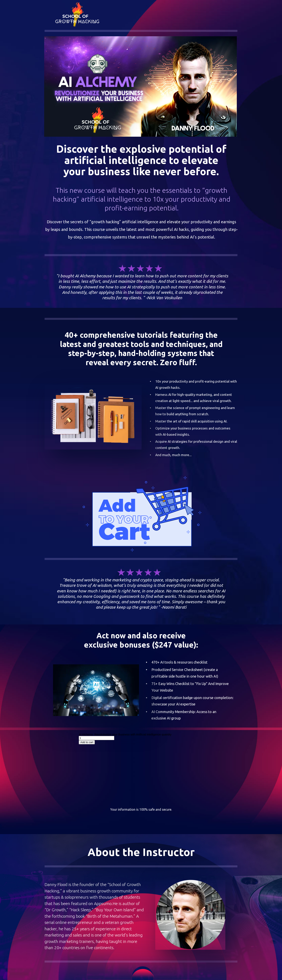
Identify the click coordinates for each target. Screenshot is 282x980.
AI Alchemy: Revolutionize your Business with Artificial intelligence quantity (125, 734)
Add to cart (87, 742)
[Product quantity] (97, 738)
